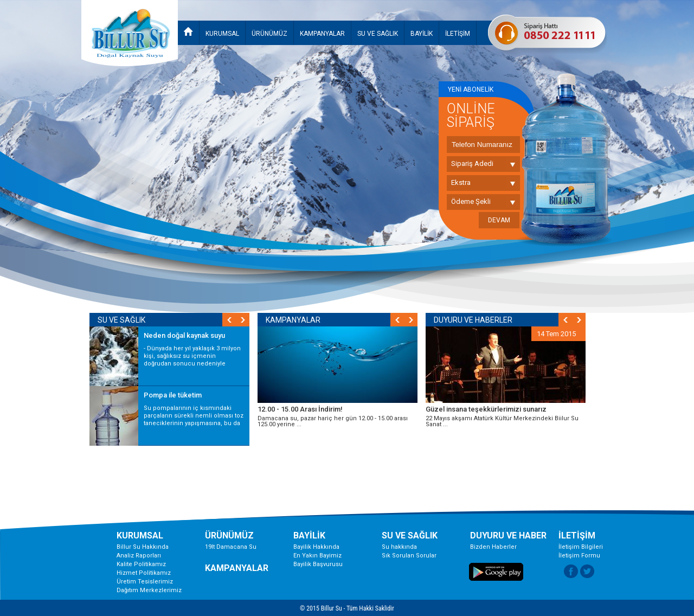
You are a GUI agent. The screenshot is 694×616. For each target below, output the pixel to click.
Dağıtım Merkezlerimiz (149, 590)
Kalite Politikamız (141, 564)
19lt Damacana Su (231, 547)
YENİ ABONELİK (471, 89)
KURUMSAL (222, 34)
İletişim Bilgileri (581, 547)
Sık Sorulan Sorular (409, 556)
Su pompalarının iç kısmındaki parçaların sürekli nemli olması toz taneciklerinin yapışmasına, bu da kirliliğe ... (194, 419)
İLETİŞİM (458, 34)
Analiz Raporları (139, 556)
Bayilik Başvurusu (318, 564)
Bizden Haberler (493, 547)
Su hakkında (399, 547)
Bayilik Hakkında (316, 547)
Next (411, 320)
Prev (397, 320)
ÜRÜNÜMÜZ (269, 34)
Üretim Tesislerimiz (145, 582)
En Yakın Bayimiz (317, 556)
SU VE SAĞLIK (378, 34)
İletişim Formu (579, 556)
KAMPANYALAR (322, 34)
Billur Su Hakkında (143, 547)
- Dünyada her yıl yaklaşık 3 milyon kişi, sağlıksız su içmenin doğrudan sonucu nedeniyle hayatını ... (192, 360)
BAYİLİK (422, 34)
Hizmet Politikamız (144, 573)
